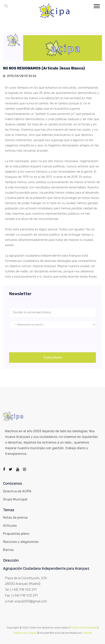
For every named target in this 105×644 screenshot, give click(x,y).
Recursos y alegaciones (21, 542)
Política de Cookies (25, 633)
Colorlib (87, 633)
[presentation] (40, 340)
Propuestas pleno (16, 534)
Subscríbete (53, 357)
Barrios (8, 550)
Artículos (10, 526)
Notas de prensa (15, 518)
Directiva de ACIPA (17, 491)
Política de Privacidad (84, 628)
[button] (96, 5)
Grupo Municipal (15, 499)
